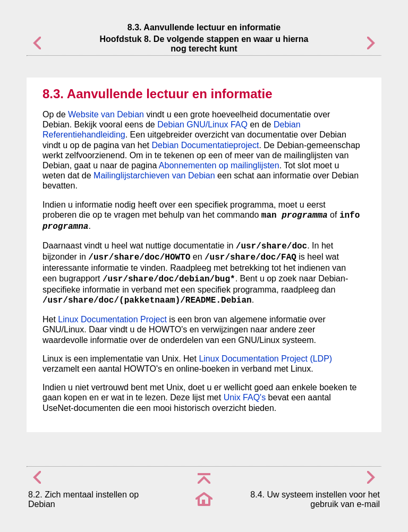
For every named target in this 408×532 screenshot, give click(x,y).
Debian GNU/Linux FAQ (202, 125)
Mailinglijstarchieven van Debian (154, 175)
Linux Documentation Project (112, 319)
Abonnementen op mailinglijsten (219, 165)
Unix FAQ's (245, 397)
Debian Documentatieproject (206, 145)
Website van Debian (106, 114)
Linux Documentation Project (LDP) (265, 359)
